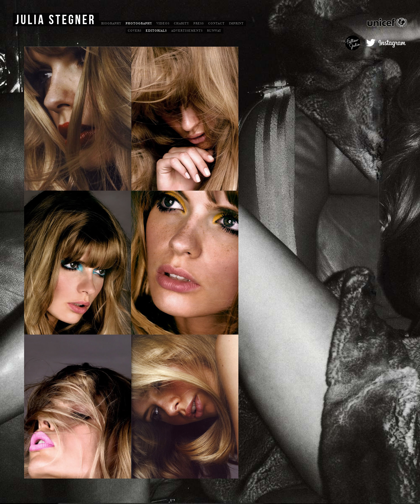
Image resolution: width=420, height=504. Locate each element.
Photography (139, 23)
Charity (181, 23)
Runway (214, 31)
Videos (163, 23)
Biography (111, 23)
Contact (216, 23)
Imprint (236, 23)
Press (199, 23)
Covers (135, 31)
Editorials (156, 31)
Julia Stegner (56, 20)
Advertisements (187, 31)
